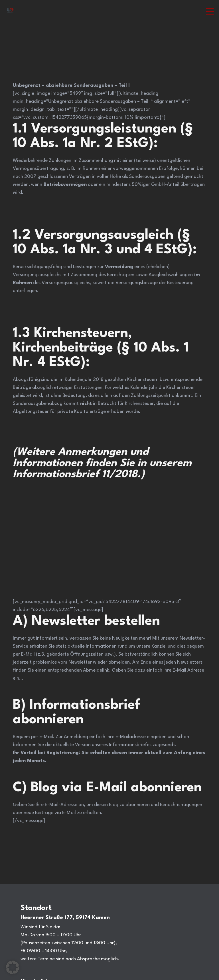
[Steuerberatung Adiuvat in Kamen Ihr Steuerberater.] (10, 11)
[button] (210, 11)
